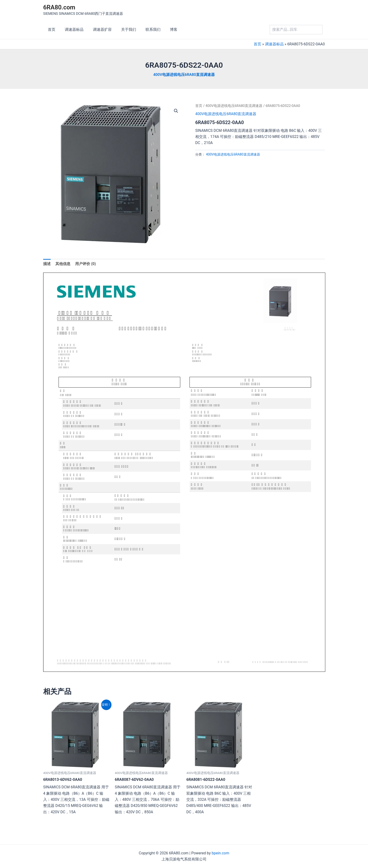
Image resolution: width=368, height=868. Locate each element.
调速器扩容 (98, 29)
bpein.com (220, 853)
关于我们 (122, 29)
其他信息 (63, 264)
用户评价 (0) (85, 264)
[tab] (47, 264)
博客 (163, 29)
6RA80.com (59, 7)
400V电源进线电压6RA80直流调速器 (184, 75)
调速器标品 (71, 29)
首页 (51, 29)
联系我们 (145, 29)
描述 (47, 264)
